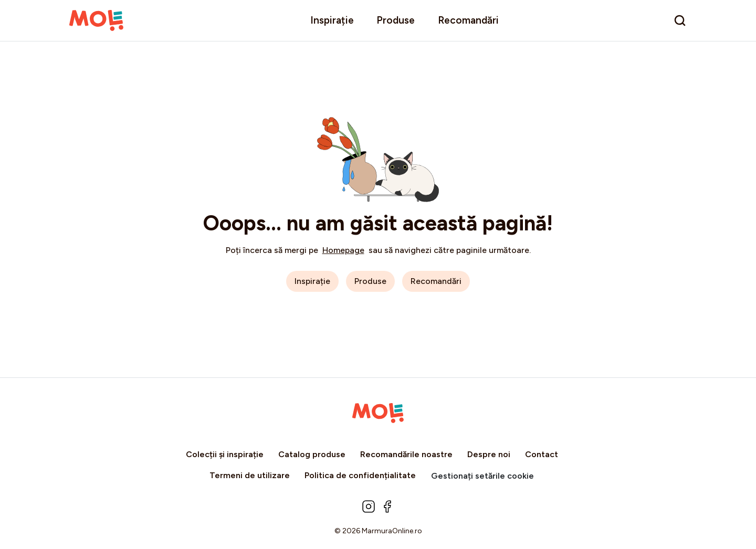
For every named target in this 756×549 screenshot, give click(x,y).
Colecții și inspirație (225, 454)
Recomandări (468, 20)
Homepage (343, 250)
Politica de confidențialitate (360, 475)
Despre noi (489, 454)
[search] (680, 20)
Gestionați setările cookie (482, 476)
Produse (396, 20)
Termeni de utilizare (250, 475)
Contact (542, 454)
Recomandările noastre (406, 454)
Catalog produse (312, 454)
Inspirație (332, 20)
